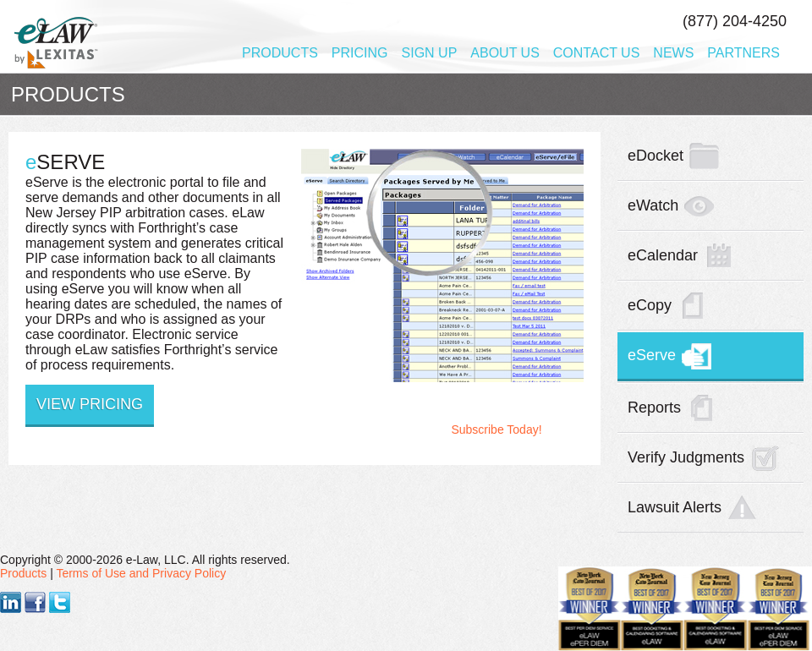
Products (280, 53)
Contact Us (597, 53)
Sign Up (430, 53)
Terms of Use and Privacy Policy (141, 573)
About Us (505, 53)
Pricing (360, 53)
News (673, 53)
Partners (743, 53)
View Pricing (90, 404)
